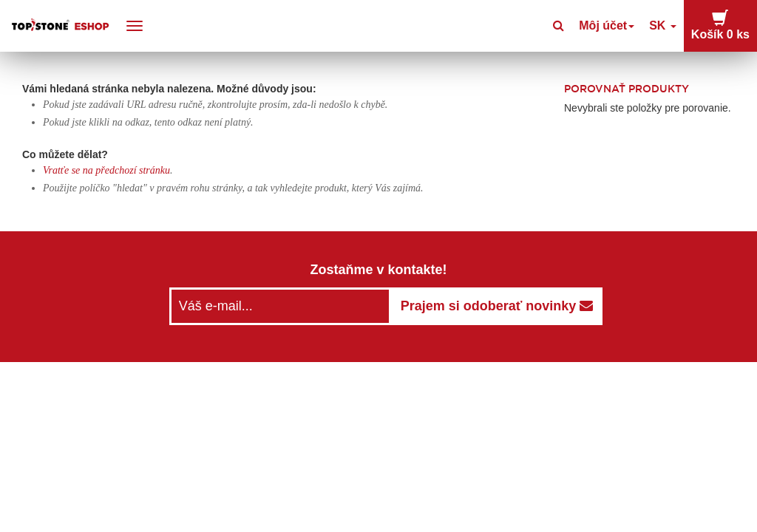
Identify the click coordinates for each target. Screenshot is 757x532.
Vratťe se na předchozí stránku (106, 170)
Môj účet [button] (626, 25)
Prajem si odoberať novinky (497, 306)
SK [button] (676, 25)
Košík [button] (726, 25)
